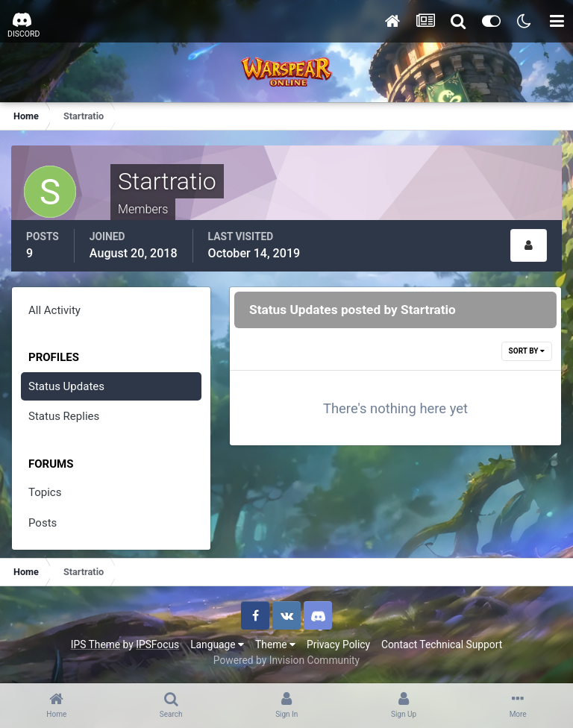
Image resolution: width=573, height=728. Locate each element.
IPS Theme (95, 644)
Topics (45, 492)
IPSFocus (157, 644)
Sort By (527, 351)
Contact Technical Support (442, 644)
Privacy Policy (338, 644)
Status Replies (64, 416)
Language (217, 644)
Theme (275, 644)
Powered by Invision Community (286, 660)
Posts (43, 523)
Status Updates (66, 386)
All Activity (54, 310)
